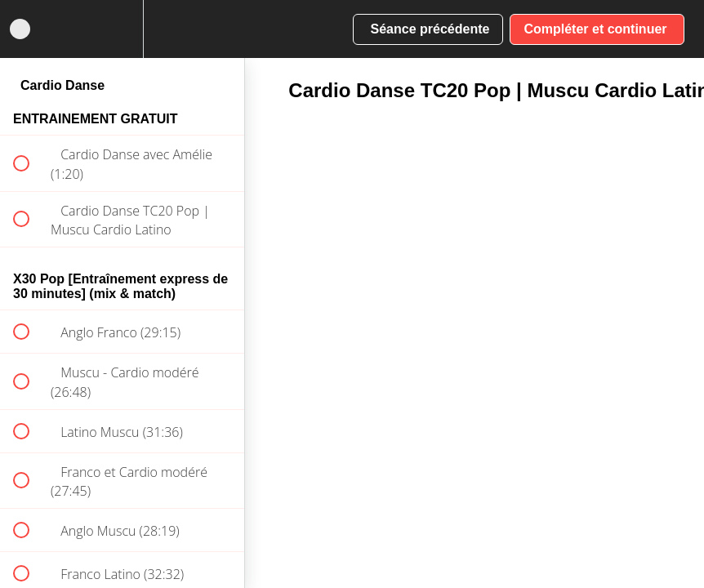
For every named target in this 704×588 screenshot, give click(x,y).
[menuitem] (123, 29)
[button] (20, 29)
